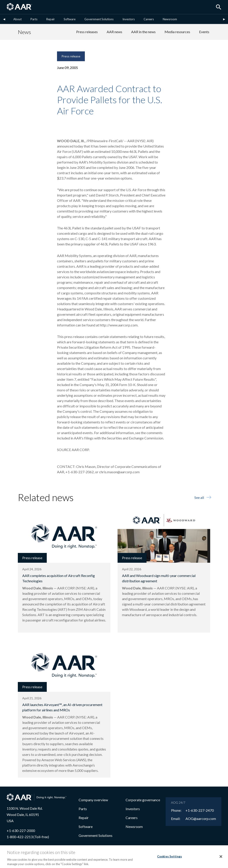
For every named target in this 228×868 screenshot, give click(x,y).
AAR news (114, 32)
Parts (34, 19)
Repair (51, 19)
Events (204, 32)
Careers (149, 19)
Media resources (177, 32)
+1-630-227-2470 (200, 810)
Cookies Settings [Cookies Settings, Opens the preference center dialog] (170, 859)
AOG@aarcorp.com (201, 819)
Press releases (87, 32)
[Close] (221, 859)
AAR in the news (143, 32)
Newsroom (170, 19)
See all (202, 497)
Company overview (93, 800)
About (17, 19)
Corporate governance (143, 800)
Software (70, 19)
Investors (129, 19)
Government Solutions (99, 19)
